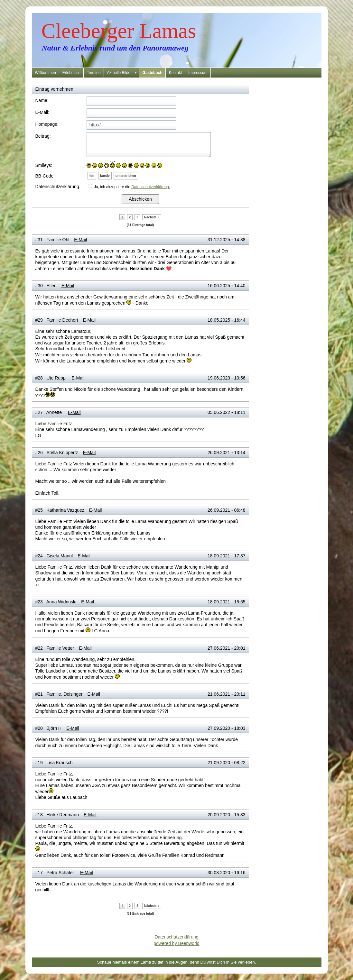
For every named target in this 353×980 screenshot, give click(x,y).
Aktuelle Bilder (123, 73)
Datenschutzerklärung (176, 937)
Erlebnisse (71, 73)
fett (92, 176)
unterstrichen (126, 176)
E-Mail (80, 240)
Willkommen (46, 73)
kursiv (105, 176)
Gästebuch (153, 73)
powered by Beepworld (176, 943)
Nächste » (152, 217)
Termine (94, 73)
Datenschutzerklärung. (151, 187)
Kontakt (176, 73)
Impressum (198, 73)
